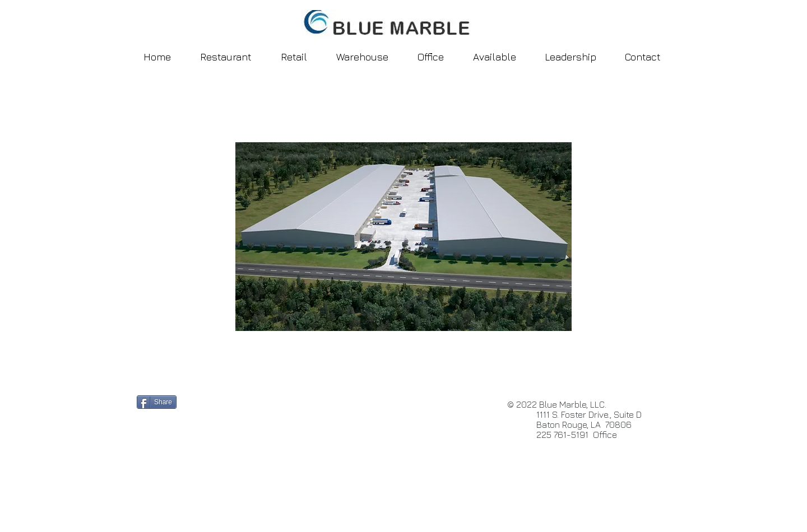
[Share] (157, 402)
